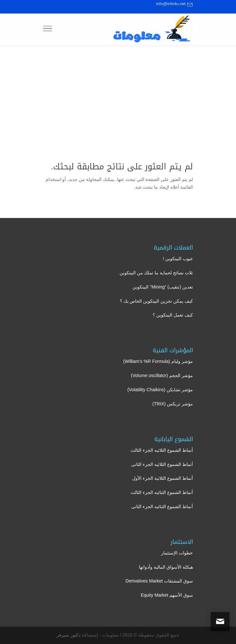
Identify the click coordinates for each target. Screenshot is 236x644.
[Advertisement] (118, 94)
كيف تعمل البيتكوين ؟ (173, 315)
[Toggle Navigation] (48, 30)
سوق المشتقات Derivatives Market (159, 581)
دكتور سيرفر (68, 635)
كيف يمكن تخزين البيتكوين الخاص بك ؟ (156, 301)
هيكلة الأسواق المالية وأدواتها (166, 567)
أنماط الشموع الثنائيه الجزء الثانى (162, 507)
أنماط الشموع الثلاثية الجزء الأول (163, 478)
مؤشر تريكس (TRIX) (173, 404)
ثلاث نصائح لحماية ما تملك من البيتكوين (156, 273)
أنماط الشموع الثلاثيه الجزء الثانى (162, 464)
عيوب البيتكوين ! (178, 259)
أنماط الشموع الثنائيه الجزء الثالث (162, 492)
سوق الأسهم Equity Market (167, 595)
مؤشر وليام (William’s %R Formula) (158, 361)
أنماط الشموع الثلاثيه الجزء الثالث (162, 450)
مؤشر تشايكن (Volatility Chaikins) (160, 390)
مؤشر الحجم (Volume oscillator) (162, 375)
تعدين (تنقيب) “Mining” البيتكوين (163, 287)
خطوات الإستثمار (177, 553)
